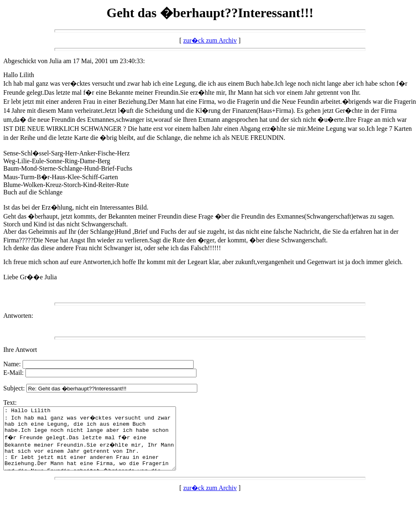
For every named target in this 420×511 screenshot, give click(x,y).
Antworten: (18, 316)
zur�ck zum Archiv (210, 40)
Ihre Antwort (20, 350)
